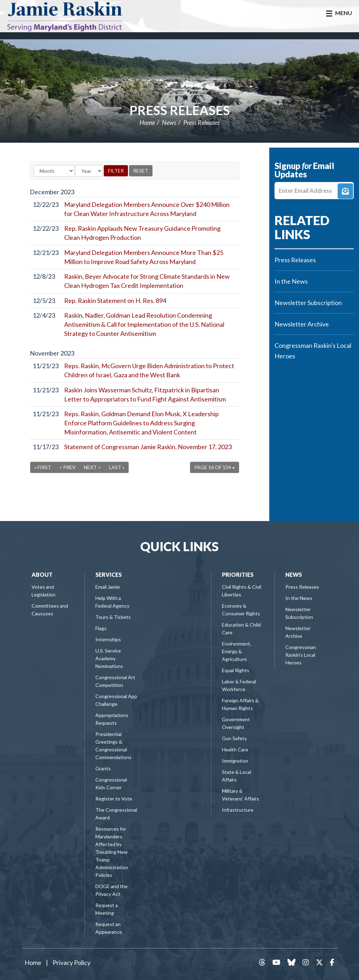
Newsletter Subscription (308, 303)
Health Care (235, 749)
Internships (108, 639)
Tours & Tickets (113, 617)
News (169, 122)
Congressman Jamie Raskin (72, 16)
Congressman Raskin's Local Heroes (313, 351)
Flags (101, 628)
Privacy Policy (72, 962)
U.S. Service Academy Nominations (109, 658)
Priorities (238, 575)
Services (109, 575)
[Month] (54, 171)
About (42, 575)
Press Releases (180, 110)
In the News (291, 281)
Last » (117, 467)
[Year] (89, 171)
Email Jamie (108, 587)
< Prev (67, 467)
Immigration (235, 761)
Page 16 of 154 (215, 467)
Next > (92, 467)
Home (147, 122)
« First (43, 467)
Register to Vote (114, 799)
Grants (103, 768)
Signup (345, 191)
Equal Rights (236, 670)
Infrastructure (238, 810)
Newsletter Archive (302, 324)
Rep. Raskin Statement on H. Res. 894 (115, 300)
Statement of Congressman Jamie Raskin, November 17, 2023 (148, 447)
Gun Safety (234, 738)
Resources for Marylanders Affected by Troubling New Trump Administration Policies (112, 852)
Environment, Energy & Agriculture (236, 651)
